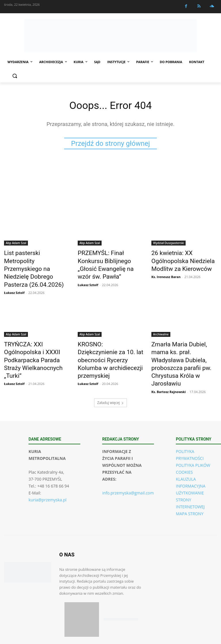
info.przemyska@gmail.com (128, 458)
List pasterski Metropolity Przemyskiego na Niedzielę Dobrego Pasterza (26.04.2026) (33, 263)
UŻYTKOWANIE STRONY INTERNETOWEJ (190, 465)
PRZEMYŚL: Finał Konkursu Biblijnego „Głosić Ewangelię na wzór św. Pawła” (108, 260)
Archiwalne (161, 321)
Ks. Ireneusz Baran (166, 273)
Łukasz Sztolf (14, 280)
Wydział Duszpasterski (168, 244)
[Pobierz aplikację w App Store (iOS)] (82, 585)
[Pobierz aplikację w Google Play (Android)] (121, 585)
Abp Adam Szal (16, 244)
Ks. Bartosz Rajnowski (168, 357)
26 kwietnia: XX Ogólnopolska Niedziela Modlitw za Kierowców (184, 260)
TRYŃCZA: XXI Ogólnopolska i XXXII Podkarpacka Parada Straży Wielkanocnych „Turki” (37, 337)
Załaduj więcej (111, 368)
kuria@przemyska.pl (47, 465)
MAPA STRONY (190, 479)
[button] (15, 76)
